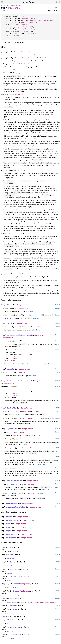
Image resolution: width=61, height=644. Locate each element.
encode (14, 387)
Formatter (26, 327)
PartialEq (12, 408)
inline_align (10, 439)
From (12, 606)
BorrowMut (15, 569)
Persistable (12, 504)
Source (4, 10)
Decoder (22, 354)
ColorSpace (32, 22)
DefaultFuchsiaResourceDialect (46, 602)
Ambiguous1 (25, 584)
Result (41, 327)
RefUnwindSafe (13, 520)
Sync (8, 527)
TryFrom (17, 627)
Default (11, 369)
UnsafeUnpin (12, 534)
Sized (17, 551)
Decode (30, 335)
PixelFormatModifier (45, 20)
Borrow (13, 562)
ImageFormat (29, 2)
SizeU (24, 25)
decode (14, 350)
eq (6, 411)
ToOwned (14, 620)
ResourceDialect (18, 335)
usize (15, 356)
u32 (31, 27)
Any (12, 547)
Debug (10, 323)
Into (15, 609)
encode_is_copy (11, 457)
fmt (6, 327)
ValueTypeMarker (15, 481)
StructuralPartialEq (16, 507)
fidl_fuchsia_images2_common (11, 5)
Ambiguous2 (25, 591)
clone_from (9, 315)
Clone (10, 305)
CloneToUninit (17, 576)
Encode (30, 381)
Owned (9, 432)
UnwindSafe (11, 538)
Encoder (22, 391)
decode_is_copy (11, 468)
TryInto (17, 634)
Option (25, 18)
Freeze (9, 517)
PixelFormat (34, 18)
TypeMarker (12, 429)
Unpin (9, 531)
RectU (31, 29)
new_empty (9, 341)
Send (8, 524)
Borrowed (10, 484)
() (14, 361)
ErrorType (15, 598)
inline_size (10, 448)
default (8, 372)
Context (29, 439)
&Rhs (22, 418)
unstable (51, 315)
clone (7, 308)
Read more (29, 311)
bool (37, 411)
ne (6, 418)
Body (12, 555)
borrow (8, 493)
